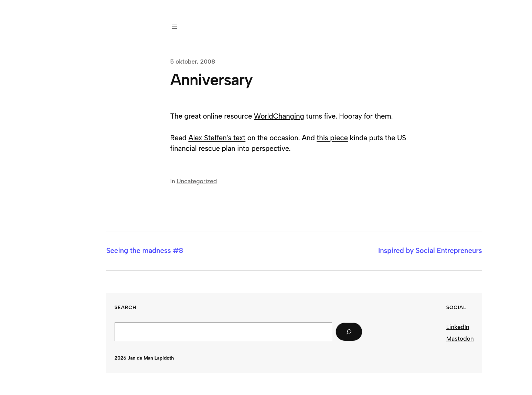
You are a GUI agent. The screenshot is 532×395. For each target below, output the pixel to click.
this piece (332, 138)
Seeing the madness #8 (145, 250)
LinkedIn (458, 327)
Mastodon (460, 338)
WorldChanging (279, 116)
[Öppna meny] (174, 26)
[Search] (349, 332)
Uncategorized (197, 181)
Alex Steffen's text (217, 138)
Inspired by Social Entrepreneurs (430, 250)
